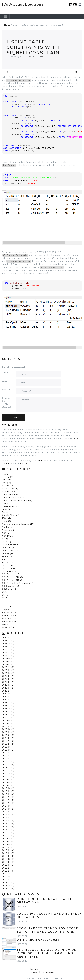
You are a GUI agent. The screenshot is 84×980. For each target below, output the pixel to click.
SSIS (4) (6, 592)
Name (5, 372)
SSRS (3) (7, 598)
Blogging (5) (8, 483)
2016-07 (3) (8, 847)
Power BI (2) (8, 548)
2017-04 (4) (8, 821)
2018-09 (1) (8, 776)
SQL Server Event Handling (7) (18, 583)
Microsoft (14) (9, 530)
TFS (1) (6, 601)
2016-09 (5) (8, 841)
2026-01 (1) (8, 638)
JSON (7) (7, 518)
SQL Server (34, 57)
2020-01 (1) (8, 738)
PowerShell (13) (10, 551)
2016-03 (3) (8, 859)
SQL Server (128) (11, 574)
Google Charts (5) (11, 515)
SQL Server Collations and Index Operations (49, 915)
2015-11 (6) (8, 871)
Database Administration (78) (17, 500)
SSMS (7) (7, 595)
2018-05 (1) (8, 785)
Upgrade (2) (8, 610)
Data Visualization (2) (13, 498)
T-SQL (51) (8, 607)
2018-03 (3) (8, 791)
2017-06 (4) (8, 815)
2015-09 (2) (8, 877)
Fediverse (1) (9, 512)
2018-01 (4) (8, 794)
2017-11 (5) (8, 800)
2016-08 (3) (8, 844)
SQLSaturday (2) (11, 586)
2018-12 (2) (8, 768)
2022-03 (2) (8, 700)
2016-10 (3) (8, 838)
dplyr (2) (6, 509)
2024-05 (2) (8, 655)
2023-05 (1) (8, 679)
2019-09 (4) (8, 747)
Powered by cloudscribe (42, 972)
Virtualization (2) (11, 613)
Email (5, 381)
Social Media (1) (10, 568)
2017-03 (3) (8, 824)
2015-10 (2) (8, 874)
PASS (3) (7, 542)
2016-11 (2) (8, 835)
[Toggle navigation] (6, 17)
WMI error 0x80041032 (38, 940)
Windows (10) (9, 621)
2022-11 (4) (8, 691)
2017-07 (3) (8, 812)
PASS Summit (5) (11, 545)
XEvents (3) (8, 627)
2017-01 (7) (8, 830)
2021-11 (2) (8, 706)
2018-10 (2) (8, 774)
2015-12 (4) (8, 868)
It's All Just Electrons (23, 4)
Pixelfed (24, 464)
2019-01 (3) (8, 765)
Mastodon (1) (9, 527)
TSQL (42, 57)
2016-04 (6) (8, 856)
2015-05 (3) (8, 889)
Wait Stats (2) (9, 619)
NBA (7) (6, 533)
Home (7, 25)
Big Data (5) (8, 480)
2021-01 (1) (8, 714)
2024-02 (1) (8, 661)
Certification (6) (10, 489)
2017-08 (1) (8, 809)
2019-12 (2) (8, 741)
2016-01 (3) (8, 865)
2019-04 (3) (8, 756)
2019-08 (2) (8, 750)
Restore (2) (8, 562)
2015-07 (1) (8, 883)
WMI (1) (6, 624)
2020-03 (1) (8, 732)
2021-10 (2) (8, 709)
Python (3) (7, 557)
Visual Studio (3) (11, 616)
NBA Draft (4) (9, 536)
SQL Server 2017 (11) (13, 580)
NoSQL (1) (7, 539)
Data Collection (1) (12, 495)
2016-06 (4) (8, 850)
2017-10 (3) (8, 803)
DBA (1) (6, 503)
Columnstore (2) (10, 492)
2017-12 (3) (8, 797)
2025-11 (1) (8, 641)
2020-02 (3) (8, 735)
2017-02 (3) (8, 827)
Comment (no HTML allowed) (7, 402)
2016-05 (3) (8, 853)
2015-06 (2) (8, 886)
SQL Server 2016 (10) (13, 577)
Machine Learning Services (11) (18, 524)
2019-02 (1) (8, 762)
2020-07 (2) (8, 723)
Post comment (14, 417)
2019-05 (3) (8, 753)
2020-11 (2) (8, 717)
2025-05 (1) (8, 647)
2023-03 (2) (8, 685)
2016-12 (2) (8, 833)
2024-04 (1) (8, 658)
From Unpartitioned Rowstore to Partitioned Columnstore (47, 930)
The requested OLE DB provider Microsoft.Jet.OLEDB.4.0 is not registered (48, 953)
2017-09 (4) (8, 806)
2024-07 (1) (8, 653)
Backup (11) (8, 477)
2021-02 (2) (8, 712)
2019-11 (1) (8, 744)
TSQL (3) (7, 604)
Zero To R (38, 461)
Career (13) (8, 486)
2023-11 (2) (8, 667)
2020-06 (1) (8, 726)
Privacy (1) (7, 554)
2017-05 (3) (8, 818)
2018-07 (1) (8, 779)
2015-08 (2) (8, 880)
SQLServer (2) (9, 589)
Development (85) (11, 506)
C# (74, 438)
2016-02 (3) (8, 862)
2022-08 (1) (8, 697)
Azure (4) (7, 474)
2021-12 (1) (8, 703)
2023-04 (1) (8, 682)
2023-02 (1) (8, 688)
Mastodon (7, 464)
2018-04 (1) (8, 788)
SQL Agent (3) (9, 571)
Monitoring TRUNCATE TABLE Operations (44, 901)
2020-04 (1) (8, 729)
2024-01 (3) (8, 664)
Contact (34, 969)
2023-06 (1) (8, 676)
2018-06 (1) (8, 782)
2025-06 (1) (8, 644)
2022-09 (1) (8, 694)
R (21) (5, 559)
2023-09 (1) (8, 670)
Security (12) (9, 565)
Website (6, 389)
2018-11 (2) (8, 771)
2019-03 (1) (8, 759)
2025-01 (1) (8, 650)
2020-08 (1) (8, 720)
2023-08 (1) (8, 673)
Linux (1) (7, 521)
